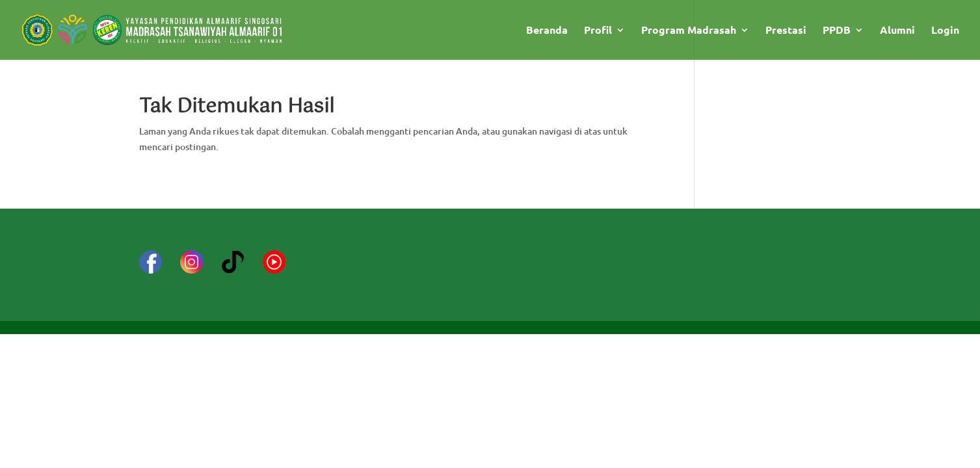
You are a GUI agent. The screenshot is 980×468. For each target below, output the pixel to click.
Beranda (547, 31)
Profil (598, 31)
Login (945, 31)
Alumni (897, 31)
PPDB (837, 31)
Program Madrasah (689, 31)
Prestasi (786, 31)
